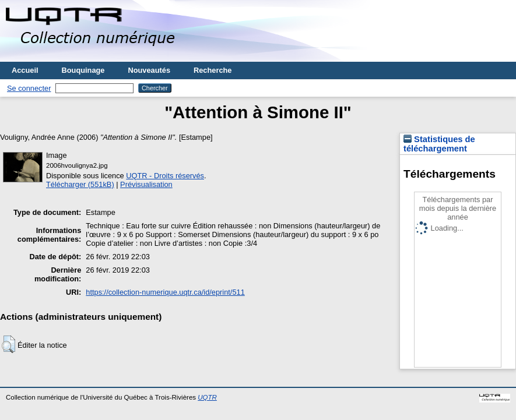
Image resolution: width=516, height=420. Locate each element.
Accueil (25, 70)
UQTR (207, 397)
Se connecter (29, 88)
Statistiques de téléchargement (439, 144)
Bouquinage (83, 70)
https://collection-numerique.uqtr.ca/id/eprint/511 (165, 292)
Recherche (213, 70)
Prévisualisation (146, 184)
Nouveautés (149, 70)
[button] (8, 344)
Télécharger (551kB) (80, 184)
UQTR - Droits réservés (165, 176)
